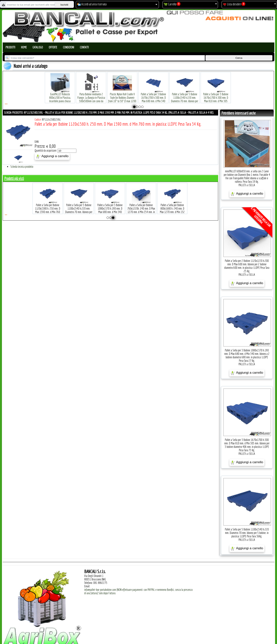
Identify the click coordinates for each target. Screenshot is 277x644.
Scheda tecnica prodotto (22, 167)
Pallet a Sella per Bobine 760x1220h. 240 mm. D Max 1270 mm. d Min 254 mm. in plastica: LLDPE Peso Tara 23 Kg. (141, 206)
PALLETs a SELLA (247, 185)
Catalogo (38, 47)
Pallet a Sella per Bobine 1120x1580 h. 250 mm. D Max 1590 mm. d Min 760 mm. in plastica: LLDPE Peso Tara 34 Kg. (48, 206)
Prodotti (10, 47)
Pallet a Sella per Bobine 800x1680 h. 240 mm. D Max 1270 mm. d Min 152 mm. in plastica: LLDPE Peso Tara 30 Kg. (172, 206)
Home (24, 47)
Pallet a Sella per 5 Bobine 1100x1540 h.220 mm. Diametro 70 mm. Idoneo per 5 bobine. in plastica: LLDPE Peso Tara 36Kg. (185, 95)
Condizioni (68, 47)
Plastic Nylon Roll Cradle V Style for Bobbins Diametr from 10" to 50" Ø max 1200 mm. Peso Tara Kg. (122, 93)
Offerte (53, 47)
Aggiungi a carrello (52, 156)
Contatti (84, 47)
